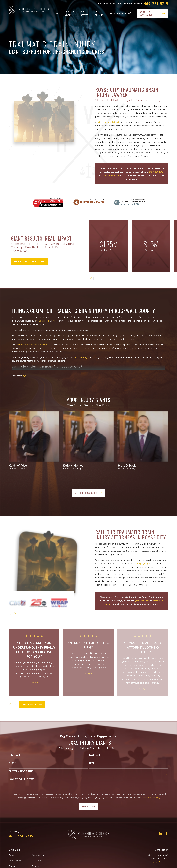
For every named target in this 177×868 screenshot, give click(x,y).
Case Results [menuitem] (99, 13)
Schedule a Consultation (152, 13)
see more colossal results (25, 262)
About (12, 855)
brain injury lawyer (146, 564)
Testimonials (37, 861)
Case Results (38, 855)
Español (36, 866)
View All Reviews (32, 704)
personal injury (80, 361)
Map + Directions (160, 862)
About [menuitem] (59, 13)
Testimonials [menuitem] (116, 13)
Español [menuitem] (130, 13)
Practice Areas (16, 861)
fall (54, 325)
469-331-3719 (156, 4)
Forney (12, 866)
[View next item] (15, 704)
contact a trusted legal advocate (32, 349)
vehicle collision (43, 325)
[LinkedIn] (160, 833)
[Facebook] (167, 833)
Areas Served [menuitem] (84, 13)
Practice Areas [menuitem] (70, 13)
